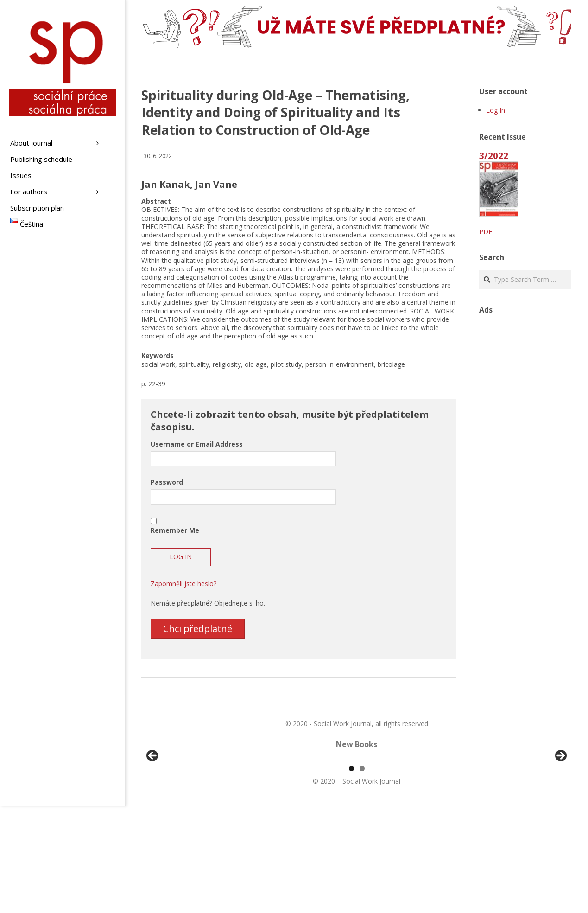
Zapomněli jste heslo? (183, 584)
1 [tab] (351, 875)
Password (167, 482)
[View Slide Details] (178, 812)
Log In (496, 110)
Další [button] (560, 810)
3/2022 (494, 156)
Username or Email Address (197, 444)
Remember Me (175, 530)
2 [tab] (362, 875)
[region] (357, 812)
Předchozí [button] (153, 810)
